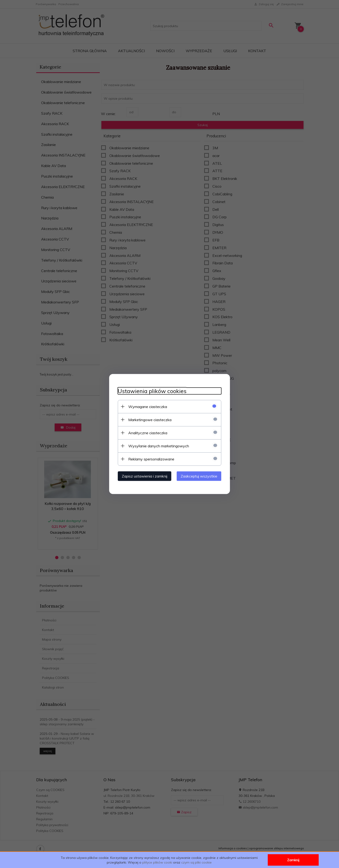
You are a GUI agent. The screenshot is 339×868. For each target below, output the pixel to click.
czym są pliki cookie (196, 862)
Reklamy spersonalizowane (149, 459)
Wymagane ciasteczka (146, 406)
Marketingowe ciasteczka (148, 419)
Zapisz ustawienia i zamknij (143, 476)
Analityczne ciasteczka (146, 433)
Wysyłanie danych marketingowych (157, 446)
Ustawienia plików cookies (150, 391)
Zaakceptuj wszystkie (201, 476)
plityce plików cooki (157, 862)
